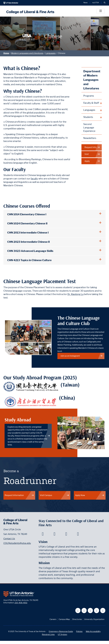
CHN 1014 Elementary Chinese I (27, 214)
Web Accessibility (93, 631)
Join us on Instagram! (82, 356)
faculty (34, 179)
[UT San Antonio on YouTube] (90, 611)
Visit (92, 154)
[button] (105, 3)
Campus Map (64, 619)
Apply (92, 161)
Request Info (92, 147)
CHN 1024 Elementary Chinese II (27, 223)
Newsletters (90, 138)
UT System (62, 634)
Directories (77, 619)
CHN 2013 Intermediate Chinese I (28, 233)
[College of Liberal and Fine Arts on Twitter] (54, 535)
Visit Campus (54, 495)
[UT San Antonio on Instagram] (103, 611)
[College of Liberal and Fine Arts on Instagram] (78, 535)
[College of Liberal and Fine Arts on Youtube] (66, 535)
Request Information (19, 495)
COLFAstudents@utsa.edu (17, 543)
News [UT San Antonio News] (85, 3)
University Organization (94, 619)
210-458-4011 (21, 603)
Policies (79, 631)
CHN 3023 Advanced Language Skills (30, 251)
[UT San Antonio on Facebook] (78, 611)
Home (6, 53)
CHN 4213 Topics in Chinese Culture (29, 260)
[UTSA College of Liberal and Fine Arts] (30, 11)
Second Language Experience (89, 128)
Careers (53, 619)
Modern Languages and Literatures (27, 53)
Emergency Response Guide (61, 631)
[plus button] (92, 103)
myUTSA (96, 3)
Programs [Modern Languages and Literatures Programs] (89, 96)
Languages (51, 53)
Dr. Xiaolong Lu (75, 294)
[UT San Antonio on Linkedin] (97, 611)
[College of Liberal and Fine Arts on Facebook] (43, 535)
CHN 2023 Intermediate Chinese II (28, 242)
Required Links (48, 634)
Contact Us (9, 539)
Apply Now (90, 495)
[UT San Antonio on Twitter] (84, 611)
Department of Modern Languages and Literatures (92, 80)
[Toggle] (101, 11)
